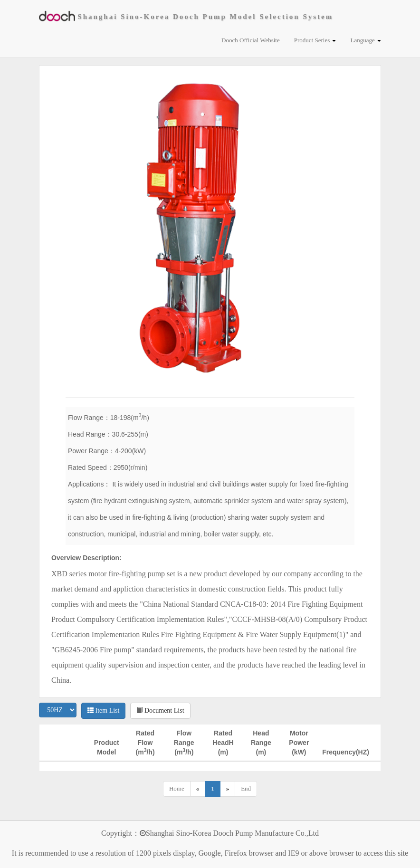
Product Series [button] (315, 40)
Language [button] (366, 40)
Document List (160, 711)
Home (177, 788)
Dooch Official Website (251, 40)
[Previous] (198, 789)
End (246, 788)
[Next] (228, 789)
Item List (103, 711)
